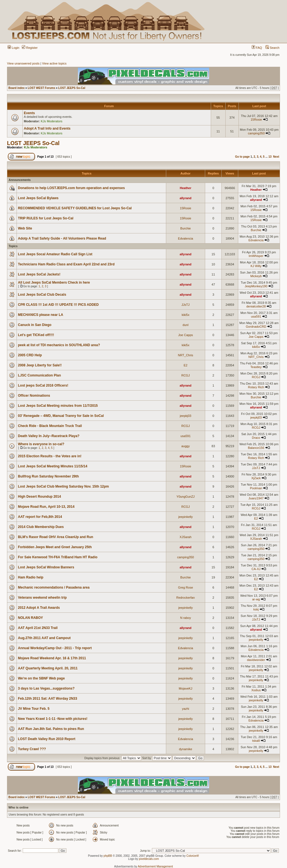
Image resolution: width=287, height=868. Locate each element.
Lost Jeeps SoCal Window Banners (46, 567)
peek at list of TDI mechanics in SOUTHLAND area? (59, 345)
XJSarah (186, 537)
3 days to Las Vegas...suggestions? (46, 688)
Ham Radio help (31, 577)
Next (276, 157)
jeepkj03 (185, 416)
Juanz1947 (256, 498)
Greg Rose (185, 587)
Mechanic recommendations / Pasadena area (54, 587)
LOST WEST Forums (41, 88)
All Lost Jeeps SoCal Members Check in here (54, 283)
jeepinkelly (185, 517)
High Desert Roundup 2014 (39, 497)
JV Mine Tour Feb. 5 (34, 709)
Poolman (256, 488)
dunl (186, 325)
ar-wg (256, 599)
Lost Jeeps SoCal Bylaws (38, 198)
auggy (186, 446)
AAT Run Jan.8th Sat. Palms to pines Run (51, 729)
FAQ (257, 48)
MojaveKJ (186, 688)
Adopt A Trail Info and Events (47, 128)
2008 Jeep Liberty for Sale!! (40, 365)
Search (272, 48)
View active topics (54, 63)
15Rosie (256, 120)
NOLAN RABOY (30, 618)
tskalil (256, 741)
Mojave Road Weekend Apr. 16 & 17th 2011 (52, 658)
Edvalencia (186, 238)
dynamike (185, 749)
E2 (185, 365)
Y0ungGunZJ (186, 497)
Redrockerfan (186, 598)
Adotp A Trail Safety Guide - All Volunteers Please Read (62, 238)
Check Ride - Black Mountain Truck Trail (50, 426)
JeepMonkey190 (256, 286)
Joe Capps (186, 335)
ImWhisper (256, 256)
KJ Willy (256, 266)
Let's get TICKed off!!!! (36, 335)
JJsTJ (186, 305)
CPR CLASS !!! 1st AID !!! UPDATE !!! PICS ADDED (58, 305)
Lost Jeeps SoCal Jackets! (39, 274)
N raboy (186, 618)
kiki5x (186, 315)
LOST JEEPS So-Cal (72, 88)
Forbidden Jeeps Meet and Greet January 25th (55, 547)
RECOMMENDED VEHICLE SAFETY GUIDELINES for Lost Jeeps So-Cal (75, 208)
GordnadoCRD (256, 327)
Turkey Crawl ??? (32, 749)
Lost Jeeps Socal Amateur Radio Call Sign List (55, 254)
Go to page (242, 157)
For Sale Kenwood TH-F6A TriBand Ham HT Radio (58, 557)
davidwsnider (256, 660)
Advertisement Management (155, 866)
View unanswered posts (23, 63)
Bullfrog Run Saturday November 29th (48, 476)
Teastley (256, 367)
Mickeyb (256, 276)
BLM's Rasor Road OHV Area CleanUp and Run (55, 537)
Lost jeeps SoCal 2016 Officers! (43, 385)
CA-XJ (256, 569)
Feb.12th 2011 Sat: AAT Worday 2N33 (48, 699)
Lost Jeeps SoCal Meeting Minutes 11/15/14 (53, 466)
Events (29, 113)
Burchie (185, 228)
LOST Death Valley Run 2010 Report (47, 739)
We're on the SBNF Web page (41, 678)
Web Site (25, 228)
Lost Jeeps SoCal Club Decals (42, 295)
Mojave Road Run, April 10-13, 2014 (46, 507)
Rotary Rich (256, 387)
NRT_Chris (186, 355)
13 (270, 157)
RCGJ (186, 375)
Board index (17, 88)
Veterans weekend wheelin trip (42, 598)
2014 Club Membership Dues (41, 527)
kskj (256, 609)
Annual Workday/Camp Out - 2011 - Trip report (55, 648)
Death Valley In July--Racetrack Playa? (49, 436)
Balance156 (256, 448)
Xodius (256, 690)
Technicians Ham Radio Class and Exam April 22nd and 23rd (66, 264)
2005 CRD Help (30, 355)
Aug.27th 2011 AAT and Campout (44, 638)
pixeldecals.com (149, 859)
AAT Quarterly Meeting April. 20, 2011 (48, 668)
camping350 (256, 133)
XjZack (256, 478)
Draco (256, 438)
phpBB (108, 856)
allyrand (186, 198)
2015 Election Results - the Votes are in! (50, 456)
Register (30, 48)
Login (13, 48)
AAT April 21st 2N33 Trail (38, 628)
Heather (185, 188)
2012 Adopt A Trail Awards (39, 608)
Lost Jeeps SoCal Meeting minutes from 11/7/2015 (58, 406)
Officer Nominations (34, 396)
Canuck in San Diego (35, 325)
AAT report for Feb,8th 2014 (40, 517)
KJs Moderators (52, 121)
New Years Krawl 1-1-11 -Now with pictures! (53, 719)
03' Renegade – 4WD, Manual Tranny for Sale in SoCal (61, 416)
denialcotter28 (256, 306)
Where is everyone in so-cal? (41, 444)
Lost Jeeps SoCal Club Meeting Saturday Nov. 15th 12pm (63, 486)
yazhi (186, 709)
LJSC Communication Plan (39, 375)
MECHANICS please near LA (40, 315)
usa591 (256, 316)
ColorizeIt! (193, 856)
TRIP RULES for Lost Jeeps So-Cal (46, 218)
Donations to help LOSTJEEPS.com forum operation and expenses (71, 188)
